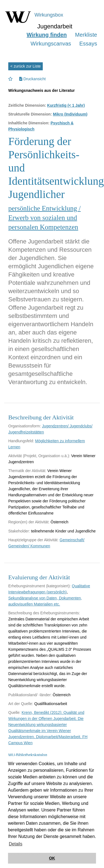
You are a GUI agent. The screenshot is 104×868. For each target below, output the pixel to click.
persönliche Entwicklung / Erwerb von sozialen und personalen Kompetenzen (44, 218)
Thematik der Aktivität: (27, 471)
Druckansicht (33, 79)
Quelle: (14, 712)
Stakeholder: (19, 531)
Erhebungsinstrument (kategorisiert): (39, 586)
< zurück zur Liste (26, 66)
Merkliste (86, 35)
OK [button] (52, 858)
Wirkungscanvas (51, 44)
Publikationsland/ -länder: (30, 695)
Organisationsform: (25, 426)
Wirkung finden (47, 35)
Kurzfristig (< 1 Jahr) (66, 105)
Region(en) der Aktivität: (29, 522)
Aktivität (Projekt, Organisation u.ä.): (39, 456)
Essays (88, 44)
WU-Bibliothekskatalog (28, 755)
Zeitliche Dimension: (27, 105)
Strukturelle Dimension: (30, 114)
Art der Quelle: (21, 704)
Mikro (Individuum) (70, 114)
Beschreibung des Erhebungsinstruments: (44, 613)
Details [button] (16, 844)
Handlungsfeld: (21, 441)
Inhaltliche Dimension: (29, 123)
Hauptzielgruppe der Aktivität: (33, 540)
